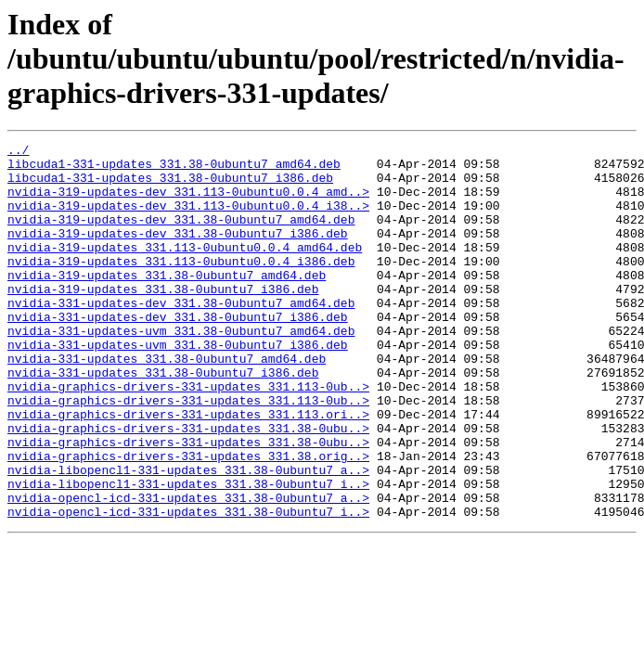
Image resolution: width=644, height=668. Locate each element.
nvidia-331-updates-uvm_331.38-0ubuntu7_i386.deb (178, 386)
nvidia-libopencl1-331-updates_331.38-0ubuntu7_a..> (188, 536)
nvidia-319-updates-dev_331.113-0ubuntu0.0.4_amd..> (188, 202)
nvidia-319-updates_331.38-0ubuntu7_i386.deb (163, 319)
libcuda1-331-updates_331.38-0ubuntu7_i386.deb (170, 186)
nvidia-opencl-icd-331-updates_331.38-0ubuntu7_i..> (188, 586)
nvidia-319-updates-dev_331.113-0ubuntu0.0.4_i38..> (188, 219)
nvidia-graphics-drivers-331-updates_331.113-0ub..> (188, 436)
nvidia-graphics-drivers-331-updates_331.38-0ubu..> (188, 486)
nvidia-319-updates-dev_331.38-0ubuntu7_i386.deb (178, 252)
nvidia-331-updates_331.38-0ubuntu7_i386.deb (163, 419)
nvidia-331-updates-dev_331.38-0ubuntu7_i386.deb (178, 353)
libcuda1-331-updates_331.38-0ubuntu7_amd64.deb (174, 169)
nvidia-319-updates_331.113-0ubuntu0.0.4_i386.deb (181, 286)
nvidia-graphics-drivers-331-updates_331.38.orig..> (188, 520)
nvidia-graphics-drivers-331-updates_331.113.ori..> (188, 469)
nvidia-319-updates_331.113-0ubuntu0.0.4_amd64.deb (185, 269)
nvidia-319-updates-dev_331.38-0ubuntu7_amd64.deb (181, 236)
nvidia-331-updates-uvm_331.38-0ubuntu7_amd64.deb (181, 369)
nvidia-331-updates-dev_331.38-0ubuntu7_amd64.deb (181, 336)
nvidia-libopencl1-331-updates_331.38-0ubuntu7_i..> (188, 553)
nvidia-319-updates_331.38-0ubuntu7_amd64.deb (167, 302)
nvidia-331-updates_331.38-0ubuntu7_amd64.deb (167, 403)
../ (18, 152)
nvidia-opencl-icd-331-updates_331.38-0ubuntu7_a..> (188, 570)
